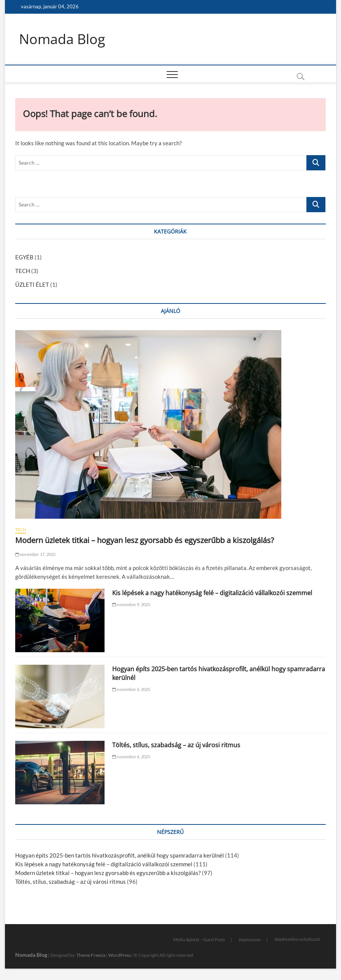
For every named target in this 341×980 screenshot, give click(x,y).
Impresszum (250, 939)
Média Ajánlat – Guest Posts (199, 939)
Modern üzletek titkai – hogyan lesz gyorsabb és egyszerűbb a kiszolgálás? (145, 540)
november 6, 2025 (131, 689)
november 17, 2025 (36, 554)
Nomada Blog (62, 39)
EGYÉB (24, 257)
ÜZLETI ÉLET (32, 284)
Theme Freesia (91, 955)
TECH (23, 271)
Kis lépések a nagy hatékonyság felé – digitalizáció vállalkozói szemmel (212, 593)
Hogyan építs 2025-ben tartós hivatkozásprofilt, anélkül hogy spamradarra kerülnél (120, 855)
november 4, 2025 (131, 757)
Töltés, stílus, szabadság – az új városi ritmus (176, 745)
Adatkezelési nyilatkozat (297, 939)
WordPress (120, 955)
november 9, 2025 (131, 604)
